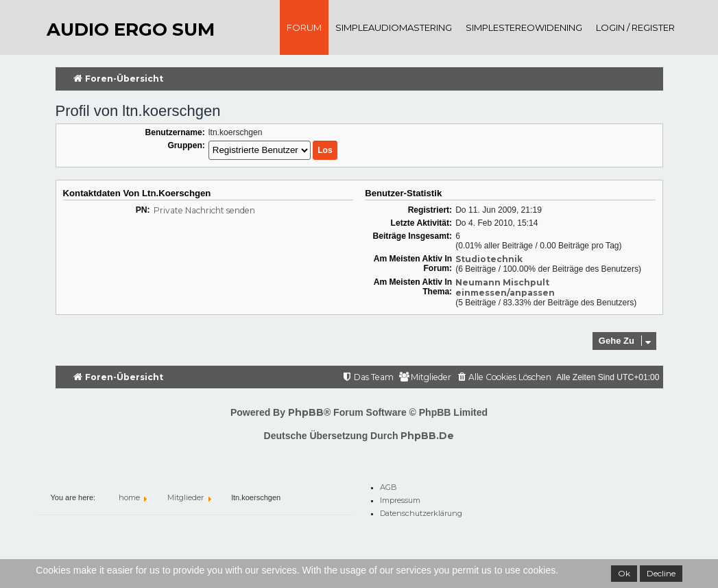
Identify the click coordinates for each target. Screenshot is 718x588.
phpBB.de (427, 436)
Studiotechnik (489, 259)
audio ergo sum (131, 30)
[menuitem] (504, 378)
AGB (388, 485)
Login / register (635, 27)
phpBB (306, 412)
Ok (624, 573)
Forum (304, 27)
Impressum (400, 498)
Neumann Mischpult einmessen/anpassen (505, 287)
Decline (661, 573)
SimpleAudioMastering (394, 27)
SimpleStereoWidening (524, 27)
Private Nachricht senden (204, 210)
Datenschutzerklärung (421, 510)
